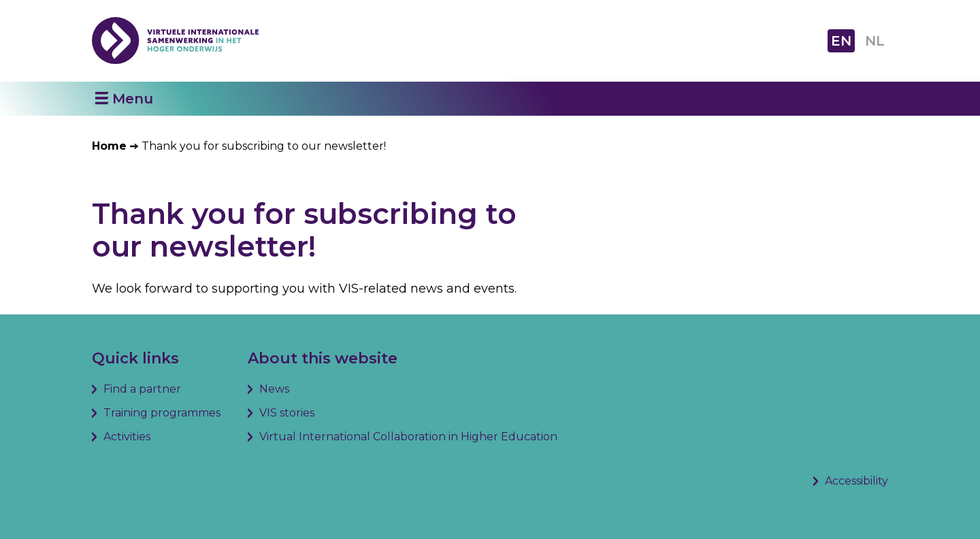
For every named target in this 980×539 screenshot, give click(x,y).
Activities (127, 437)
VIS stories (287, 413)
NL (875, 41)
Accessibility (856, 481)
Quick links (135, 358)
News (274, 389)
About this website (323, 358)
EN (841, 41)
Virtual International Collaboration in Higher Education (408, 437)
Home (109, 146)
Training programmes (162, 413)
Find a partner (142, 389)
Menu (133, 99)
